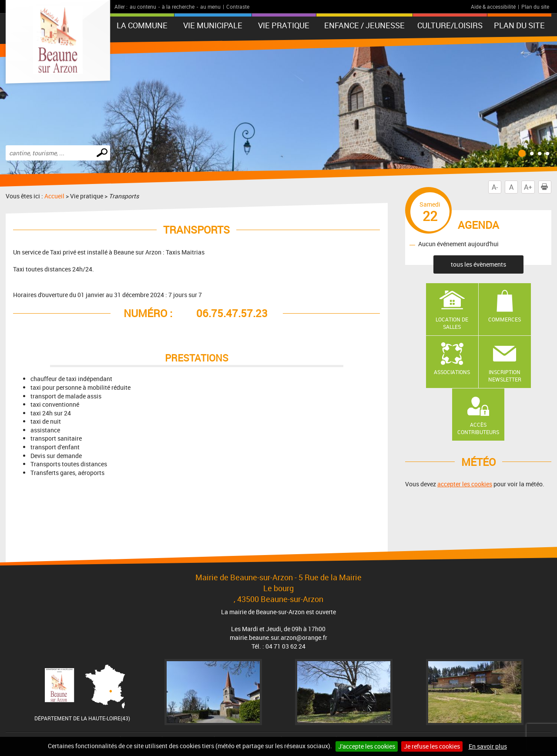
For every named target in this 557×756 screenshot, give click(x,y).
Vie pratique (284, 25)
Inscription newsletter (505, 376)
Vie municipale (213, 25)
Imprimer (546, 187)
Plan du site (535, 7)
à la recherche (178, 7)
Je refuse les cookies (432, 746)
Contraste (238, 7)
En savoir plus (488, 746)
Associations (452, 372)
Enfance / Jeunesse (364, 25)
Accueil (54, 196)
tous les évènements (478, 264)
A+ (528, 187)
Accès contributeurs (478, 428)
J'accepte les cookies (367, 746)
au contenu (143, 7)
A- (495, 187)
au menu (210, 7)
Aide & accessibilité (493, 7)
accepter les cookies (465, 484)
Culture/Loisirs (450, 25)
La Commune (142, 25)
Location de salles (452, 323)
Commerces (505, 319)
